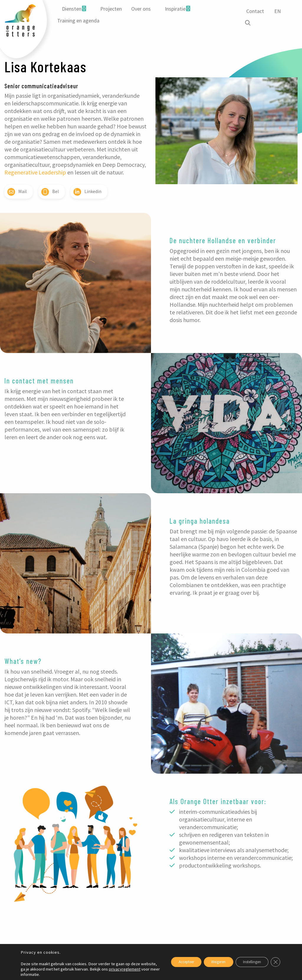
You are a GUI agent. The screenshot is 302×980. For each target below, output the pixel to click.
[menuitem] (74, 9)
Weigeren (209, 962)
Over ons (141, 9)
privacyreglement (36, 974)
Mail (17, 192)
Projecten (111, 9)
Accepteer (171, 962)
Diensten (71, 9)
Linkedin (87, 192)
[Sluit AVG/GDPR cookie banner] (275, 962)
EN (277, 11)
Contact (254, 11)
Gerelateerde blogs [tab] (27, 928)
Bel (50, 192)
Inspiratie (175, 9)
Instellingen (248, 962)
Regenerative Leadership (35, 172)
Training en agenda (78, 21)
